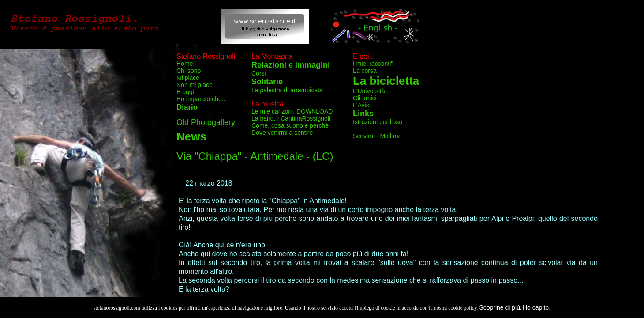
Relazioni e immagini (291, 65)
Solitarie (267, 82)
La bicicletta (386, 81)
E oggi (185, 92)
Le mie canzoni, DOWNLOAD (292, 111)
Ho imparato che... (202, 99)
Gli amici (365, 98)
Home (185, 64)
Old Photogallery (206, 122)
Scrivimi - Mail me (377, 136)
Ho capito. (537, 307)
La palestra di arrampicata (287, 90)
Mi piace (188, 78)
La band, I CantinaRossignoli (291, 118)
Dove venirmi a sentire (282, 132)
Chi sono (189, 71)
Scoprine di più (500, 307)
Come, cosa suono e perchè (290, 125)
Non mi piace (195, 85)
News (191, 136)
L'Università (369, 91)
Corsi (259, 73)
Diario (187, 107)
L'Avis (361, 105)
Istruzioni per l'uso (378, 122)
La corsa (365, 71)
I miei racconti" (373, 64)
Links (363, 114)
